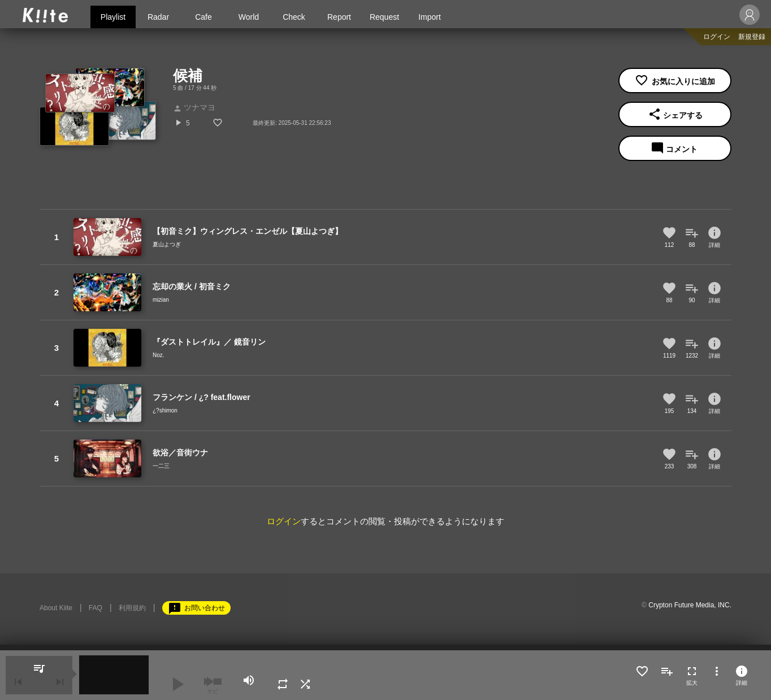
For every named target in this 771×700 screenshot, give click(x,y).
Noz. (159, 355)
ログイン (717, 37)
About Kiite (56, 608)
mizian (161, 300)
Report (339, 17)
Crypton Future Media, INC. (690, 605)
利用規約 (132, 608)
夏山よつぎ (167, 244)
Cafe (203, 17)
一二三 (161, 466)
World (249, 17)
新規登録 (752, 37)
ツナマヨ (194, 107)
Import (430, 17)
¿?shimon (165, 410)
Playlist (113, 17)
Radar (158, 17)
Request (384, 17)
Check (294, 17)
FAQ (96, 608)
